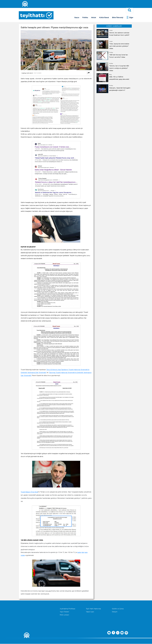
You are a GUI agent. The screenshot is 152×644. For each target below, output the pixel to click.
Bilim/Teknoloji (118, 18)
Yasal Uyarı (90, 612)
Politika (85, 18)
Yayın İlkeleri (64, 612)
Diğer (131, 18)
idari (83, 552)
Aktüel (94, 18)
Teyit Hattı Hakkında (93, 609)
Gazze (77, 18)
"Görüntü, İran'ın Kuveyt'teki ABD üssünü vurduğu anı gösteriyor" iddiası (119, 68)
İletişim (115, 612)
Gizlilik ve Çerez (118, 609)
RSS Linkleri (64, 615)
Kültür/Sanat (104, 18)
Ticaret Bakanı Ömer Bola (29, 492)
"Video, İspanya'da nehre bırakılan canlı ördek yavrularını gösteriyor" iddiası (119, 46)
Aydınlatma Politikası (68, 609)
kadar (79, 552)
